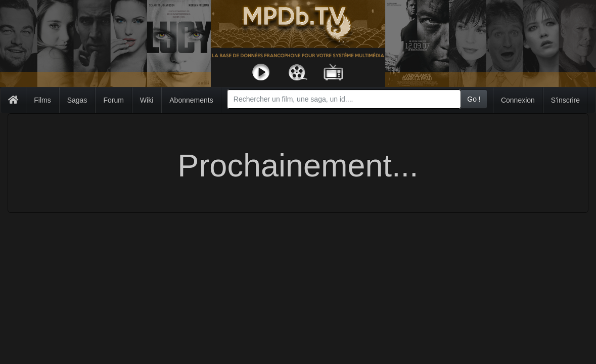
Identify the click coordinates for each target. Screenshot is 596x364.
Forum (113, 100)
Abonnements (191, 100)
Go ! (474, 99)
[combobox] (344, 99)
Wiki (147, 100)
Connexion (518, 100)
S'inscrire (565, 100)
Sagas (77, 100)
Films (42, 100)
